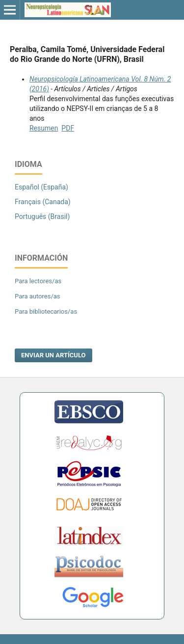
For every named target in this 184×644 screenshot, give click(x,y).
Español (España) (41, 187)
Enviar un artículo (53, 355)
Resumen (44, 128)
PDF (68, 128)
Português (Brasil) (42, 216)
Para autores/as (38, 296)
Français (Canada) (43, 202)
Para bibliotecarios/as (46, 311)
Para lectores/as (38, 281)
